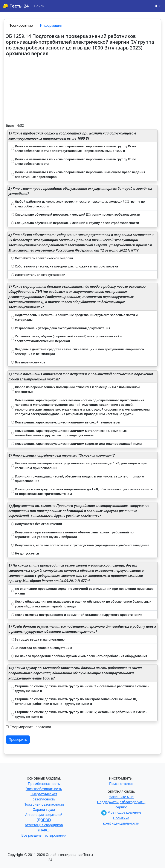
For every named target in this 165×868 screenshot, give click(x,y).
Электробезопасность (44, 789)
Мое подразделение (121, 812)
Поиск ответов (121, 784)
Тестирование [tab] (21, 25)
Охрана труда (44, 809)
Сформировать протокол (30, 727)
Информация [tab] (51, 25)
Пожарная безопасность (44, 804)
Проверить (18, 740)
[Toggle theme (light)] (157, 6)
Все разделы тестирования (44, 835)
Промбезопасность (44, 784)
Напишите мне (121, 797)
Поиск (39, 6)
